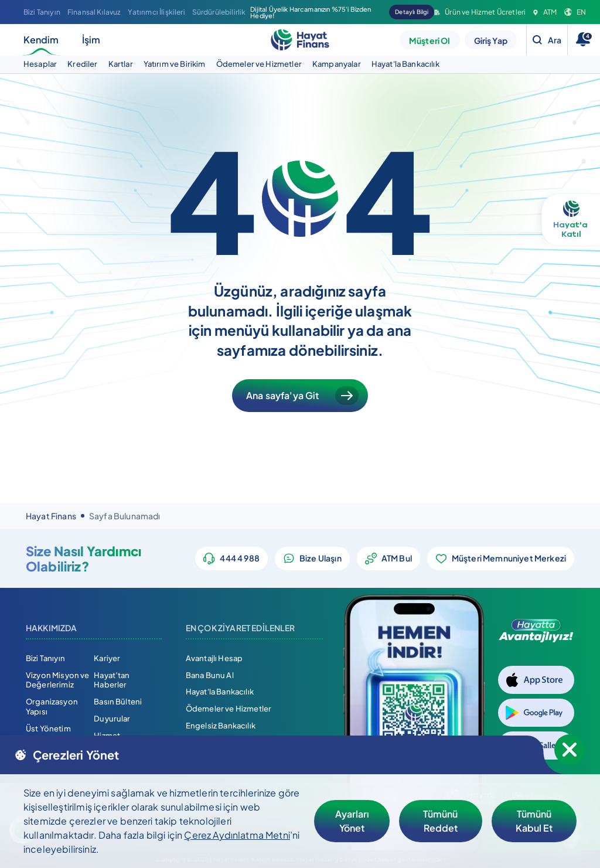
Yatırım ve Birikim (175, 64)
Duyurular (112, 719)
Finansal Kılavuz (94, 12)
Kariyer (107, 658)
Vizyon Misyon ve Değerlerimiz (58, 680)
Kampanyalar (337, 64)
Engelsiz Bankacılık (221, 726)
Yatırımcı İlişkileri (156, 12)
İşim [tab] (91, 40)
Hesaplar (40, 64)
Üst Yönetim (48, 729)
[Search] (547, 40)
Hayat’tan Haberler (112, 680)
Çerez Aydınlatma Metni (237, 835)
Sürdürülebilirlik (219, 12)
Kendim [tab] (41, 45)
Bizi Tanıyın (42, 12)
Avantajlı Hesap (214, 658)
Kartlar (121, 64)
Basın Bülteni (118, 702)
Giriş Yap (491, 40)
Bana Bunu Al (210, 675)
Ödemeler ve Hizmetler (259, 64)
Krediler (82, 64)
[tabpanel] (300, 64)
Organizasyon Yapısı (52, 707)
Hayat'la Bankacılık (405, 64)
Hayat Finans (51, 516)
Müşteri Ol (430, 40)
